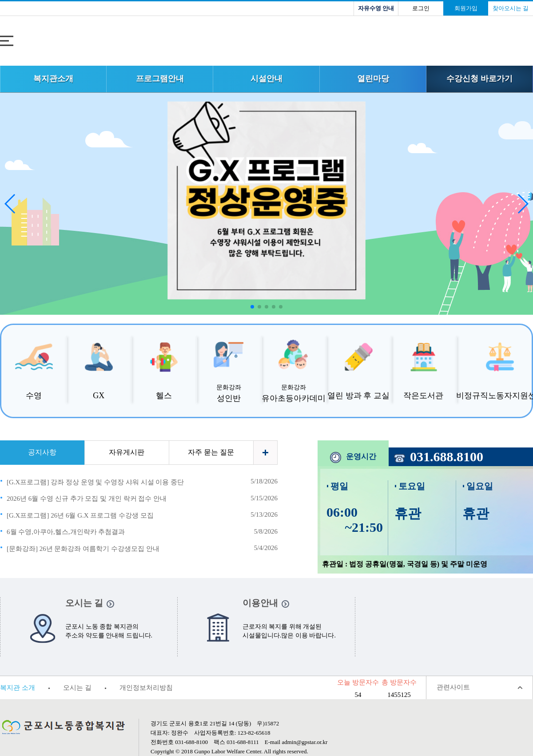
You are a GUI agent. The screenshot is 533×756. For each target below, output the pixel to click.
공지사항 (42, 452)
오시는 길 (77, 688)
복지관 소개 (18, 688)
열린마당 (373, 79)
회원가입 (466, 8)
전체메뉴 (7, 41)
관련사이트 (453, 687)
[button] (523, 204)
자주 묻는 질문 (211, 452)
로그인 (421, 8)
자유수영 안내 (376, 8)
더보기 (265, 453)
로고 (266, 42)
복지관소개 (53, 79)
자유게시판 (127, 452)
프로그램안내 (160, 79)
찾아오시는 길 (511, 8)
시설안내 (266, 79)
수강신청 (479, 79)
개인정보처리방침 (146, 688)
